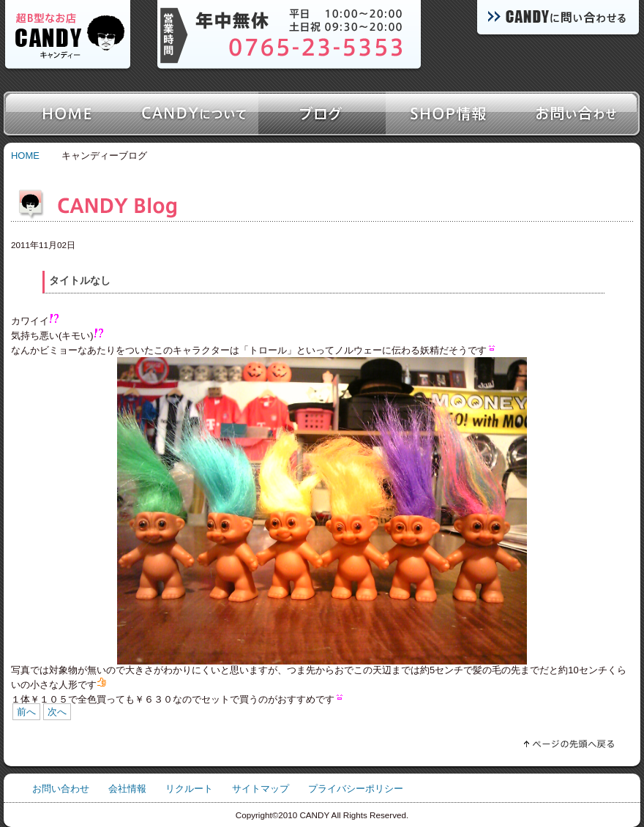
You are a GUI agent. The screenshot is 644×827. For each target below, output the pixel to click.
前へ (26, 712)
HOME (25, 156)
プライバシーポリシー (356, 789)
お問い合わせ (577, 113)
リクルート (189, 789)
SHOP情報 (449, 113)
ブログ (322, 113)
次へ (57, 712)
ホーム (67, 113)
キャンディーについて (195, 113)
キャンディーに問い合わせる (556, 20)
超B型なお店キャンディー (68, 37)
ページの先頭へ (542, 741)
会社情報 (127, 789)
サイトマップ (261, 789)
